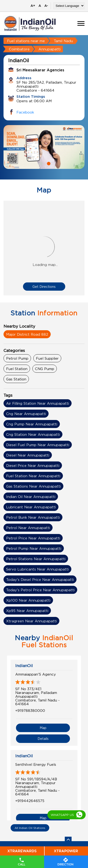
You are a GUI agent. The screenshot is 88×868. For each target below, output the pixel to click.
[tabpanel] (44, 147)
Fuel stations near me (26, 41)
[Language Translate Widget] (69, 6)
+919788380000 (30, 710)
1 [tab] (40, 163)
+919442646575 (30, 801)
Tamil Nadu (63, 41)
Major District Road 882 (27, 334)
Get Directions (44, 287)
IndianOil (24, 666)
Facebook (25, 112)
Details (43, 739)
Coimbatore (19, 49)
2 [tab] (48, 163)
